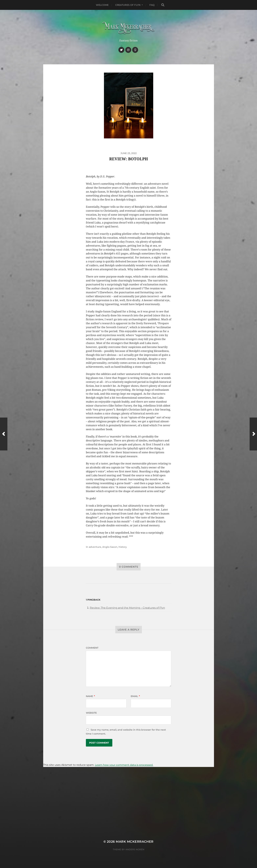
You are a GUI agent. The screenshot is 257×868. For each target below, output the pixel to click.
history (123, 547)
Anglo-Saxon (110, 547)
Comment (92, 648)
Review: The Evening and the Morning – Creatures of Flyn (127, 608)
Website (91, 713)
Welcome (102, 5)
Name (90, 696)
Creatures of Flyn (128, 5)
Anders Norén (135, 849)
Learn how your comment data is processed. (124, 765)
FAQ (152, 5)
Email (135, 696)
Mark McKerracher (135, 842)
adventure (95, 547)
